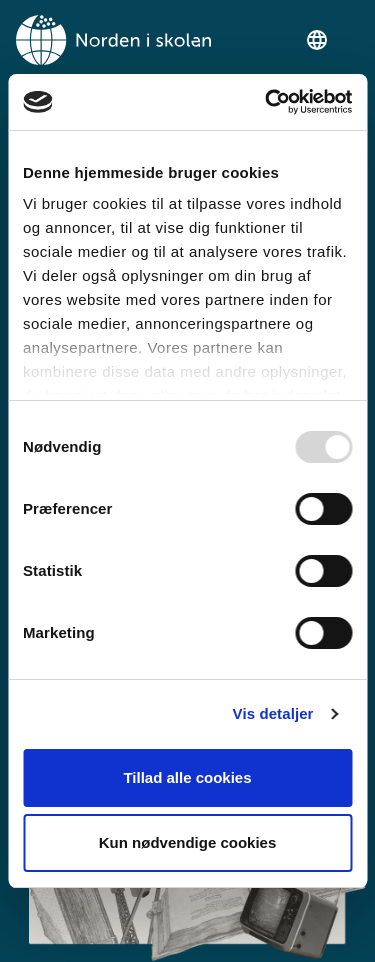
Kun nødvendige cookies (188, 842)
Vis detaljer (273, 713)
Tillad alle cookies (187, 777)
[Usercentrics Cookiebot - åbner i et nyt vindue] (267, 102)
